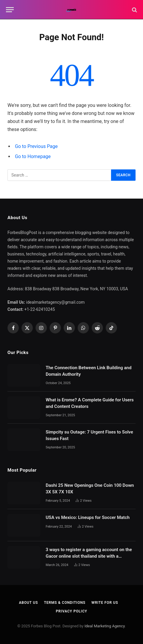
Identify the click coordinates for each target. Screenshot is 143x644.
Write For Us (105, 603)
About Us (28, 603)
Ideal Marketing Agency (105, 626)
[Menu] (10, 10)
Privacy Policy (71, 611)
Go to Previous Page (36, 146)
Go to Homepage (33, 156)
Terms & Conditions (65, 603)
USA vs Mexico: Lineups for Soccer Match (88, 517)
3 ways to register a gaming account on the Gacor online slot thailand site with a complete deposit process (89, 556)
